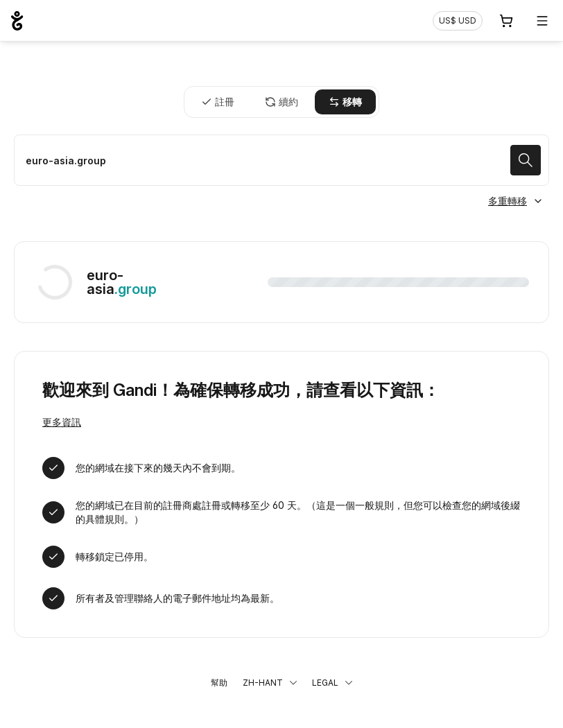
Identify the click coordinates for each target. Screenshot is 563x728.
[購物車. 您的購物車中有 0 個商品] (506, 21)
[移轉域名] (281, 160)
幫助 (219, 683)
